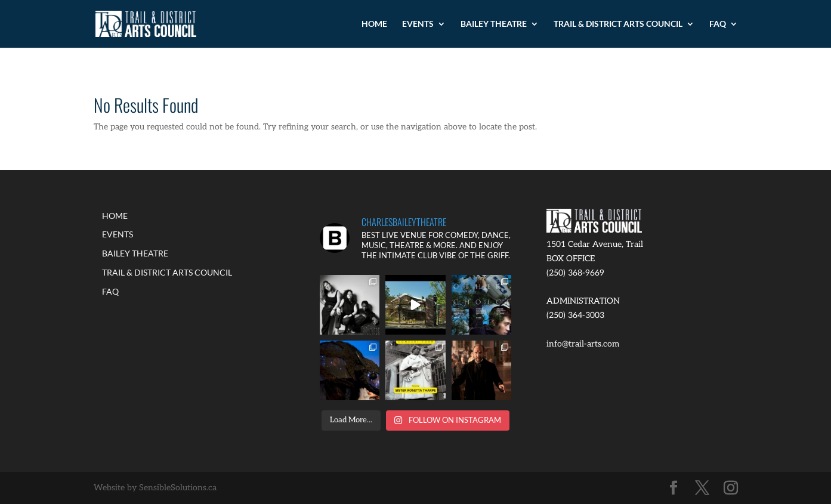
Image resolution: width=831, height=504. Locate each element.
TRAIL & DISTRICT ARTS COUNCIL (618, 24)
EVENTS (418, 24)
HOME (374, 24)
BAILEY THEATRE (494, 24)
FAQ (718, 24)
